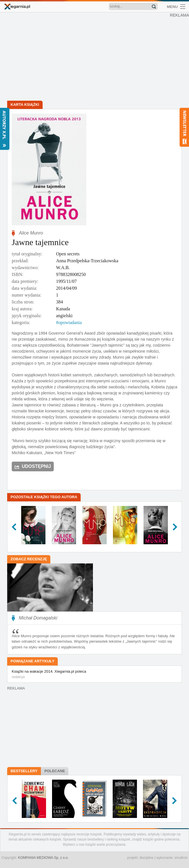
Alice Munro (31, 233)
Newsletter (184, 127)
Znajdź (154, 7)
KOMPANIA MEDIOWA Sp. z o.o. (43, 858)
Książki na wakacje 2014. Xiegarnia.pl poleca (94, 674)
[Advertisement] (94, 57)
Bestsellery (24, 771)
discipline (146, 858)
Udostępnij (36, 466)
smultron (181, 858)
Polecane (55, 771)
